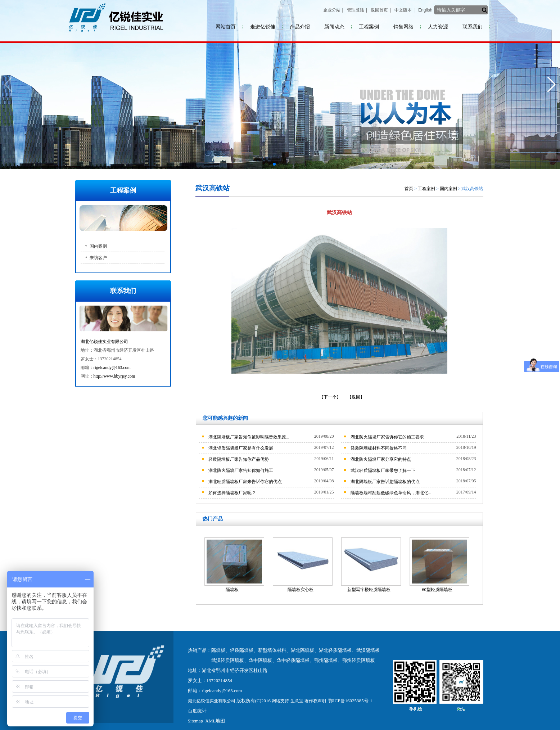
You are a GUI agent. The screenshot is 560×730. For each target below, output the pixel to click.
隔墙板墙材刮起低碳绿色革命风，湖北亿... (391, 493)
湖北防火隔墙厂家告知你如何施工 (241, 470)
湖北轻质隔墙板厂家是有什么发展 (241, 448)
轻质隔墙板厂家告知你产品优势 (239, 459)
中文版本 (403, 10)
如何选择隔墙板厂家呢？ (232, 493)
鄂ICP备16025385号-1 (350, 701)
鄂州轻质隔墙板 (359, 660)
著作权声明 (315, 701)
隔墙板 (232, 590)
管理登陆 (356, 10)
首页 (409, 189)
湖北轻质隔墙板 (335, 650)
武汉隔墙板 (368, 650)
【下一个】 (330, 397)
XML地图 (215, 721)
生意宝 (297, 701)
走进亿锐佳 (263, 27)
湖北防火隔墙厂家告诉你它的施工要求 (387, 437)
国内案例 (98, 246)
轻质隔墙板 (242, 650)
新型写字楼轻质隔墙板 (369, 590)
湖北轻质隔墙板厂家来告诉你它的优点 (245, 482)
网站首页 (226, 27)
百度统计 (197, 711)
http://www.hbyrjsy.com (114, 376)
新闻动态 (334, 27)
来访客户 (98, 258)
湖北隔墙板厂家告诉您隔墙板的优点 (385, 482)
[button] (274, 164)
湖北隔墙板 (302, 650)
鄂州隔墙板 (326, 660)
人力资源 (438, 27)
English (425, 10)
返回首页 (379, 10)
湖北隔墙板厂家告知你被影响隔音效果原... (249, 437)
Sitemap (196, 721)
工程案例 (369, 27)
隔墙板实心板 (301, 590)
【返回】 (356, 397)
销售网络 (403, 27)
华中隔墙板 (260, 660)
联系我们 (473, 27)
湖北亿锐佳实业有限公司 (104, 342)
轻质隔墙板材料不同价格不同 (379, 448)
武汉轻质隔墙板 (228, 660)
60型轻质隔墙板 (437, 590)
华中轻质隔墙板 (293, 660)
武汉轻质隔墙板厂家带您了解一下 (383, 470)
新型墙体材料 (272, 650)
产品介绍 (300, 27)
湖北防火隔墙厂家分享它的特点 (381, 459)
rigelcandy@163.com (112, 368)
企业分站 (332, 10)
